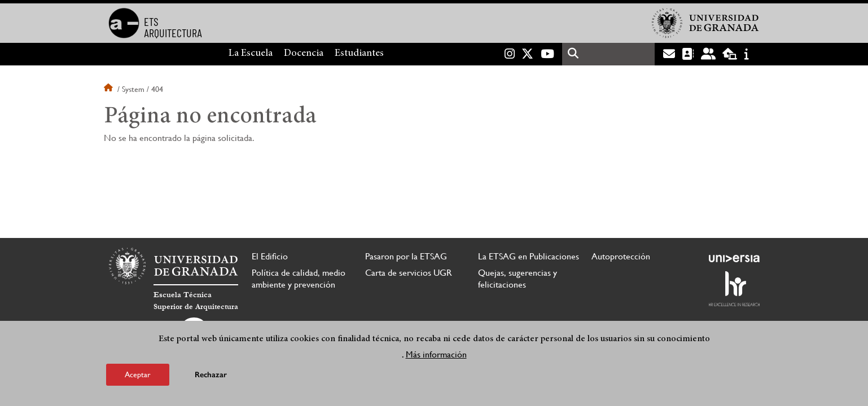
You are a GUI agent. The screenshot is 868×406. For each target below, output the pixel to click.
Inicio (109, 89)
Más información (436, 354)
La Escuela (251, 54)
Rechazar (211, 375)
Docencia (304, 54)
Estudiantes (359, 54)
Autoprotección (621, 256)
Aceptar (138, 374)
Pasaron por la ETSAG (406, 256)
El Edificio (270, 256)
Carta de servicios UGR (409, 273)
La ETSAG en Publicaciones (529, 256)
